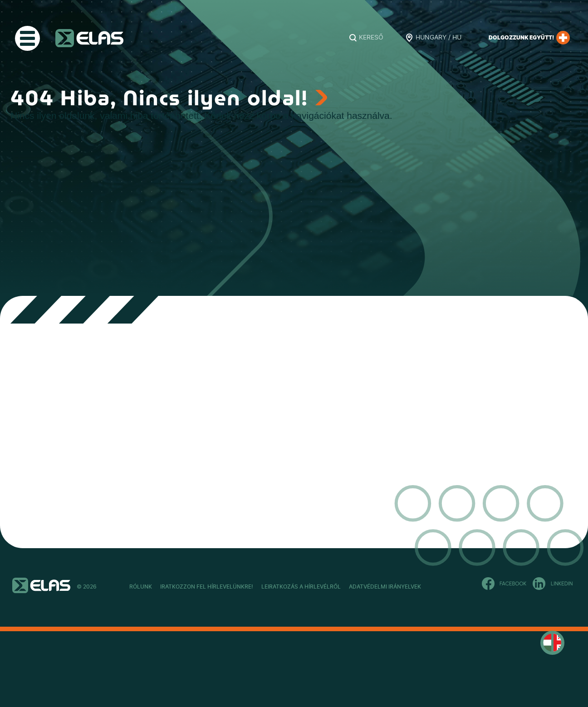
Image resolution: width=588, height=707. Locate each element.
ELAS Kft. (89, 38)
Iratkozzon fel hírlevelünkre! (231, 587)
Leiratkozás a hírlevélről (350, 587)
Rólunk (141, 587)
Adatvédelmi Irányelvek (458, 587)
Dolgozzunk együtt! (529, 38)
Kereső (371, 38)
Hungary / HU (439, 38)
